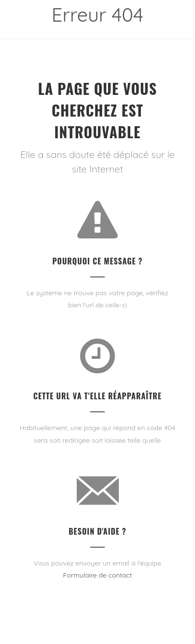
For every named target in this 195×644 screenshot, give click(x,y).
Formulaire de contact (97, 575)
